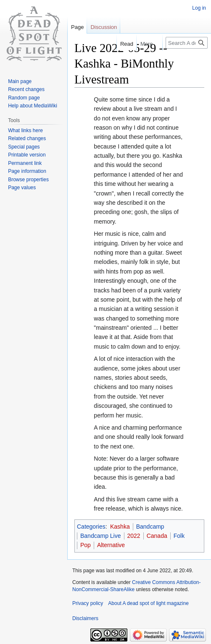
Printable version (27, 155)
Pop (86, 545)
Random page (24, 98)
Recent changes (26, 89)
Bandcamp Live (101, 536)
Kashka (120, 527)
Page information (27, 171)
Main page (20, 81)
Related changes (27, 138)
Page (77, 27)
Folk (179, 536)
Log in (199, 8)
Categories (91, 527)
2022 (134, 536)
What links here (25, 130)
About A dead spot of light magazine (148, 603)
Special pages (24, 147)
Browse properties (28, 180)
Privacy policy (88, 603)
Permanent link (25, 163)
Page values (22, 188)
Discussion (104, 27)
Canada (157, 536)
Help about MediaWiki (33, 106)
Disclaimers (85, 618)
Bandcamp (150, 527)
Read (123, 44)
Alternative (111, 545)
